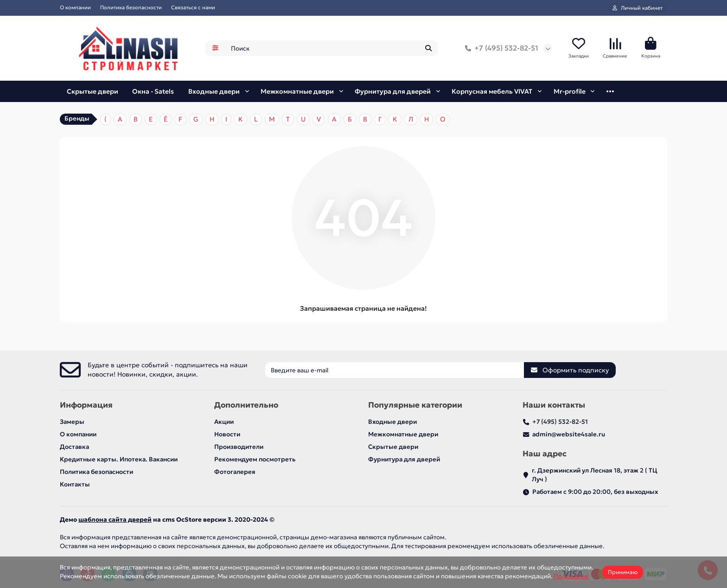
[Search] (332, 50)
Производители (239, 447)
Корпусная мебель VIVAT (492, 94)
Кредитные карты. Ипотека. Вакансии (119, 459)
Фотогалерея (235, 472)
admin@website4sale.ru (569, 434)
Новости (227, 434)
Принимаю (623, 572)
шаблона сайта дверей (115, 520)
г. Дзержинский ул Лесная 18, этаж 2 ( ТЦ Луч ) (595, 475)
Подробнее (571, 576)
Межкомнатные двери (299, 94)
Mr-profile (570, 94)
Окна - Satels (155, 94)
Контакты (75, 484)
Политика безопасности (131, 7)
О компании (75, 7)
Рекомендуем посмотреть (255, 459)
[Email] (395, 370)
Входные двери (216, 94)
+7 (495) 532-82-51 (500, 50)
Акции (224, 422)
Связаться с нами (193, 7)
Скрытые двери (93, 94)
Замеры (72, 422)
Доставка (74, 447)
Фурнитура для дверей (394, 94)
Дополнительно (246, 405)
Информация (86, 405)
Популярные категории (415, 405)
